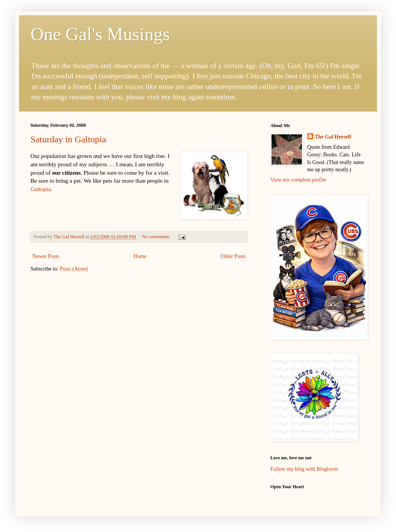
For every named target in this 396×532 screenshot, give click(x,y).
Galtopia (41, 189)
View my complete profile (298, 180)
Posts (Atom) (74, 269)
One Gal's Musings (100, 34)
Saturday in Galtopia (68, 139)
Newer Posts (46, 256)
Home (140, 256)
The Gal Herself (333, 137)
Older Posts (233, 256)
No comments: (157, 237)
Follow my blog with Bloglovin (304, 469)
